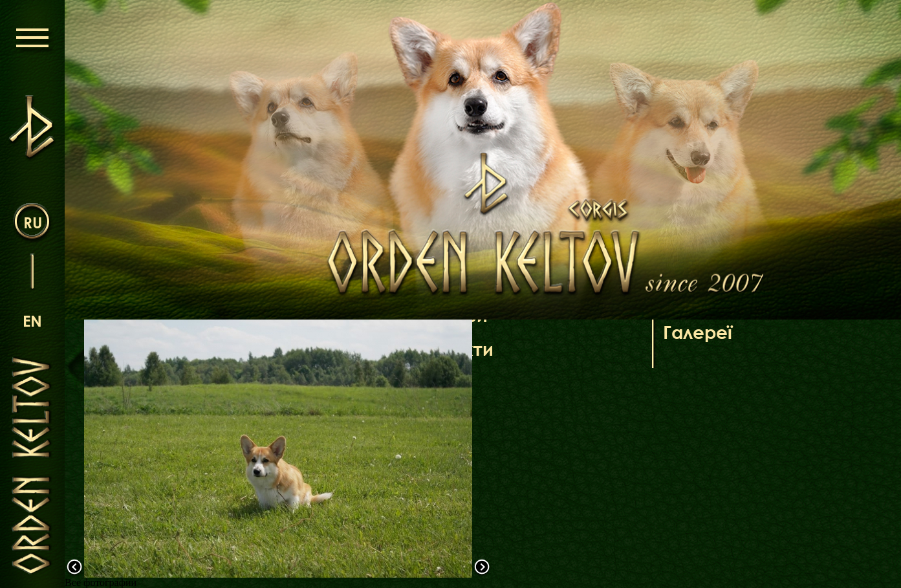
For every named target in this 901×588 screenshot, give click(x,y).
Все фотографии (101, 583)
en (32, 321)
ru (33, 222)
